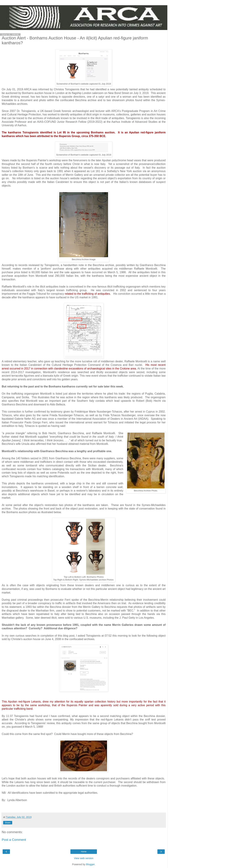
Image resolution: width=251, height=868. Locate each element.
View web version (84, 858)
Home (84, 852)
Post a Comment (14, 840)
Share (8, 823)
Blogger (90, 864)
